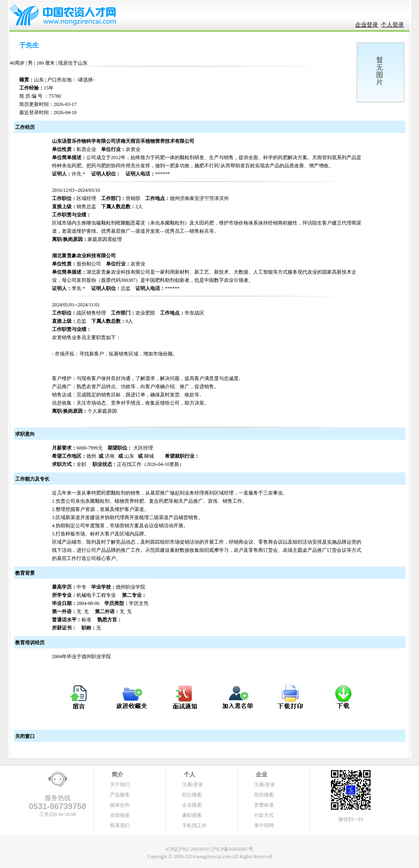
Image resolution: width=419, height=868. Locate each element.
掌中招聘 (264, 825)
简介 (117, 775)
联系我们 (120, 825)
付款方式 (264, 815)
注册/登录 (193, 785)
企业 (261, 775)
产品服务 (120, 795)
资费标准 (264, 805)
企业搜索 (192, 805)
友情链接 (120, 815)
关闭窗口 (24, 736)
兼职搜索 (192, 815)
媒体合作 (120, 805)
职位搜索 (192, 795)
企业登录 (367, 25)
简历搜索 (264, 795)
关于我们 (120, 785)
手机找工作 (194, 825)
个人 (189, 775)
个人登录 (392, 25)
